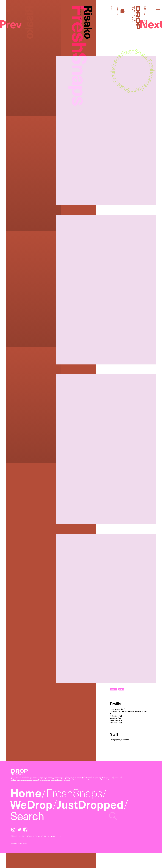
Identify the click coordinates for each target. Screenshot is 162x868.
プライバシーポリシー (55, 836)
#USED (121, 689)
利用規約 (43, 836)
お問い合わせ (30, 836)
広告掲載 (21, 836)
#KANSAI (114, 689)
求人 (38, 836)
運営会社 (14, 836)
